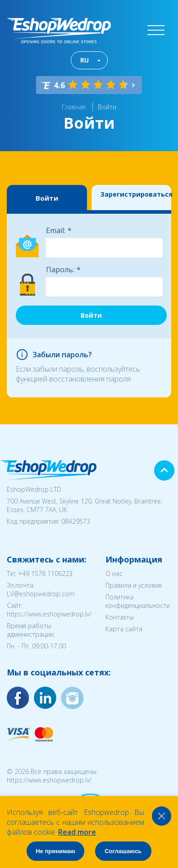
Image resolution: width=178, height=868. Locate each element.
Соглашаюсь (123, 851)
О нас (114, 573)
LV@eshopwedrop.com (41, 594)
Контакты (120, 617)
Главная (74, 107)
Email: (56, 230)
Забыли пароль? (62, 355)
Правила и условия (134, 585)
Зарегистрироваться (136, 194)
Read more (77, 832)
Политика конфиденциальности (138, 601)
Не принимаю (55, 851)
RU (84, 60)
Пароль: (60, 270)
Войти (107, 107)
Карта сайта (124, 629)
